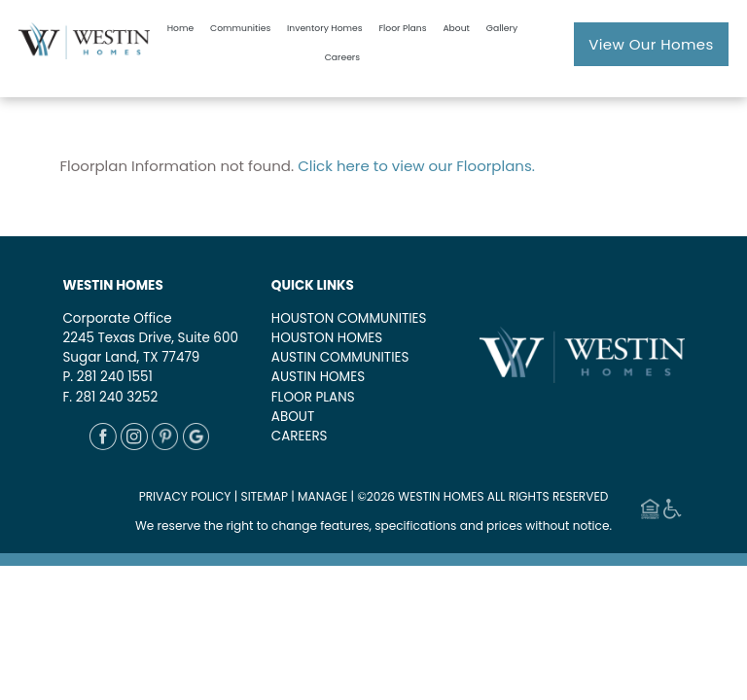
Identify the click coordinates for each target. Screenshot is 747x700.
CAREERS (300, 436)
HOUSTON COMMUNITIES (349, 318)
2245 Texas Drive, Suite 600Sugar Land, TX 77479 (150, 348)
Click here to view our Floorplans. (416, 166)
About (456, 28)
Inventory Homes (324, 28)
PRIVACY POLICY (185, 496)
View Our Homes (651, 44)
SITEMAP (265, 496)
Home (180, 28)
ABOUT (293, 417)
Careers (342, 57)
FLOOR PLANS (313, 397)
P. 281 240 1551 (107, 377)
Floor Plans (402, 28)
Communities (240, 28)
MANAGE (322, 496)
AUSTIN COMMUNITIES (340, 357)
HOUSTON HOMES (327, 338)
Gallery (502, 28)
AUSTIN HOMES (318, 377)
